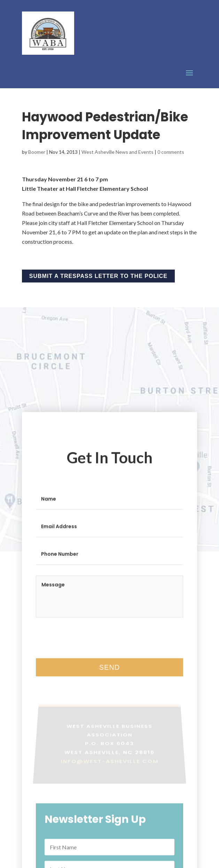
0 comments (171, 152)
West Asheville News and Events (118, 152)
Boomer (37, 152)
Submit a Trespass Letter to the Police (98, 276)
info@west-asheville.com (110, 766)
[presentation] (89, 645)
